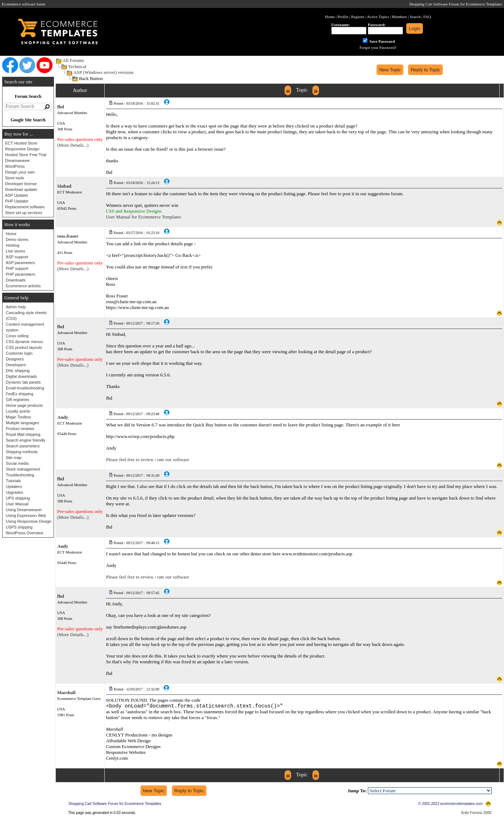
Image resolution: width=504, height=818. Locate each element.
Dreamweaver (17, 160)
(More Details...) (73, 145)
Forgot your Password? (378, 47)
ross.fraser (68, 236)
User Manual (17, 504)
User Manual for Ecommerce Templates (144, 217)
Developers (16, 365)
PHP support (17, 268)
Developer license (21, 184)
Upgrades (14, 492)
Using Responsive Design (29, 521)
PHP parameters (20, 274)
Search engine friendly (26, 440)
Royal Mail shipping (23, 434)
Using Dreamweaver (24, 510)
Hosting (12, 245)
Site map (14, 458)
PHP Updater (17, 201)
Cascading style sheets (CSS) (26, 316)
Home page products (24, 405)
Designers (15, 359)
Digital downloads (21, 376)
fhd (61, 107)
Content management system (25, 327)
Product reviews (20, 429)
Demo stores (17, 239)
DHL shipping (18, 371)
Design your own (20, 172)
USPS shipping (19, 527)
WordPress (15, 166)
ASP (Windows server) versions (104, 72)
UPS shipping (18, 498)
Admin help (16, 307)
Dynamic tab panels (23, 382)
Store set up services (24, 213)
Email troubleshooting (25, 388)
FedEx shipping (20, 394)
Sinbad (64, 186)
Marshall (66, 692)
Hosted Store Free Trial (26, 155)
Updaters (14, 487)
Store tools (15, 178)
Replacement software (25, 207)
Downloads (16, 280)
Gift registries (18, 400)
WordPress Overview (24, 533)
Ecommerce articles (23, 286)
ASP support (17, 257)
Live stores (15, 251)
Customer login (19, 353)
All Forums (73, 60)
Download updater (21, 189)
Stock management (23, 469)
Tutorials (13, 481)
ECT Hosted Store (21, 143)
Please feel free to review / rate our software (148, 460)
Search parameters (23, 446)
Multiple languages (22, 423)
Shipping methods (22, 452)
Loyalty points (18, 411)
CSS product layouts (24, 347)
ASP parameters (20, 263)
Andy (63, 417)
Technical (77, 66)
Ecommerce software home (24, 4)
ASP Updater (17, 195)
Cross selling (17, 336)
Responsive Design (22, 149)
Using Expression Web (26, 516)
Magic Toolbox (18, 417)
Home (11, 234)
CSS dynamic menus (24, 342)
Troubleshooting (20, 475)
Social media (17, 463)
